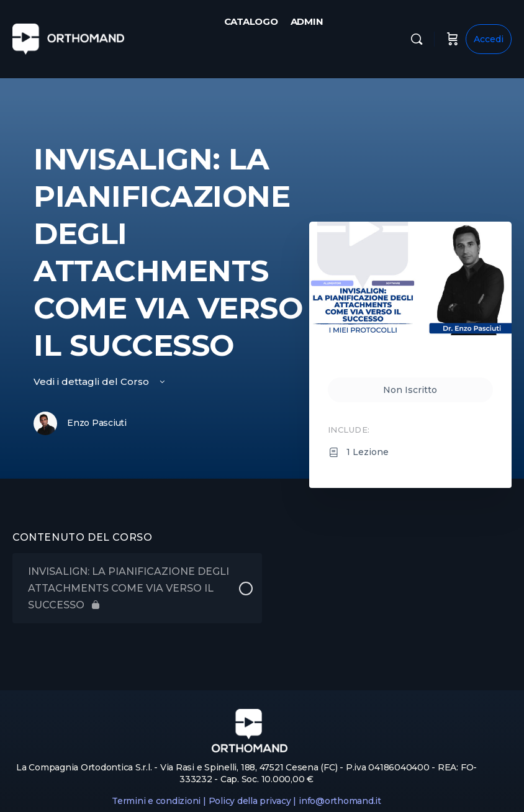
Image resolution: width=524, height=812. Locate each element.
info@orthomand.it (340, 801)
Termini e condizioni (156, 801)
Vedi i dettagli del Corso (100, 381)
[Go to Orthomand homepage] (68, 38)
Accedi (489, 39)
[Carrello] (453, 39)
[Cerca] (417, 39)
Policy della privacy (250, 801)
